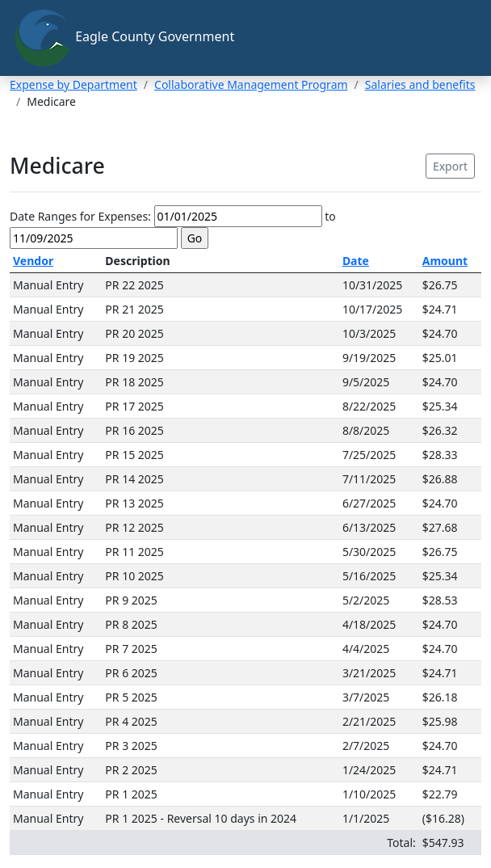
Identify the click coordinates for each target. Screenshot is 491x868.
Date (356, 261)
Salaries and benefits (420, 84)
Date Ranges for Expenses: (80, 216)
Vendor (33, 261)
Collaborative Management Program (251, 84)
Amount (445, 261)
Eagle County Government (124, 38)
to (330, 216)
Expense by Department (73, 84)
